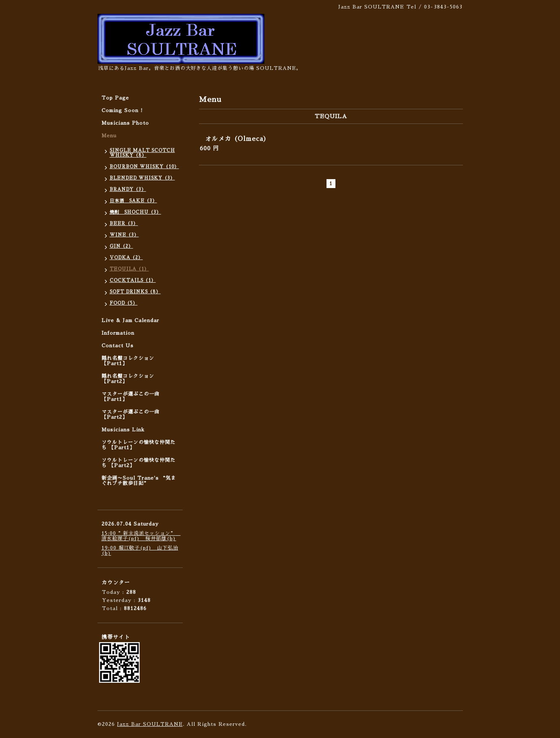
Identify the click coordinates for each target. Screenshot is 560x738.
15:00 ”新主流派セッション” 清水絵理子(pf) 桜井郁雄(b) (141, 536)
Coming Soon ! (122, 110)
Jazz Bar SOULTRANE (150, 724)
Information (118, 333)
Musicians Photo (125, 123)
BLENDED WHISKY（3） (142, 178)
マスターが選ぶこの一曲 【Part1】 (131, 397)
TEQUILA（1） (129, 269)
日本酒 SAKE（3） (133, 201)
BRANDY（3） (128, 189)
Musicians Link (123, 430)
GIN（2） (121, 246)
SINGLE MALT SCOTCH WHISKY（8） (142, 153)
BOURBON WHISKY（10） (144, 167)
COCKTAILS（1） (133, 280)
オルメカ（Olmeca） (237, 139)
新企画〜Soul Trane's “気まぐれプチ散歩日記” (139, 481)
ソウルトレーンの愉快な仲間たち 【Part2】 (138, 463)
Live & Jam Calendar (130, 320)
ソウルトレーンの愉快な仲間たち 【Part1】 (138, 445)
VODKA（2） (126, 258)
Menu (109, 136)
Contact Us (118, 346)
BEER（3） (124, 224)
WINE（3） (124, 235)
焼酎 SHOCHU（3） (135, 212)
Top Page (115, 98)
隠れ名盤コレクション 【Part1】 (128, 361)
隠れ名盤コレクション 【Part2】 (128, 379)
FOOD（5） (124, 303)
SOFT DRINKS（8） (135, 292)
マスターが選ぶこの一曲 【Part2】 (131, 414)
